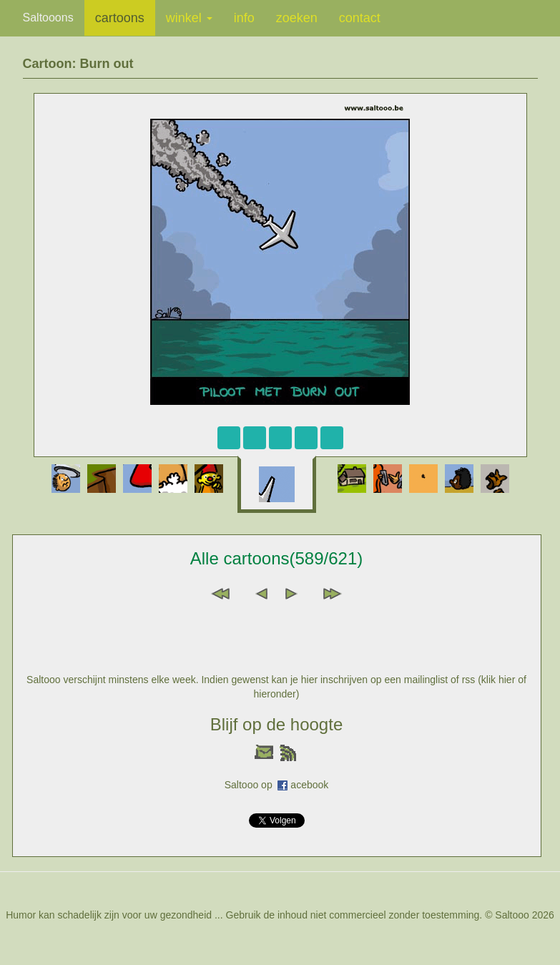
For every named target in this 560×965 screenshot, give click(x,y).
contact (360, 18)
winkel (189, 18)
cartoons (120, 18)
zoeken (297, 18)
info (244, 18)
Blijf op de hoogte (276, 724)
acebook (309, 785)
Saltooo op (251, 785)
